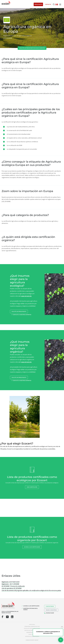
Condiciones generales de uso (32, 626)
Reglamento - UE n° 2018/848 (10, 584)
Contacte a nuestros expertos (22, 315)
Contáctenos (50, 606)
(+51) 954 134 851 (50, 613)
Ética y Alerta (32, 634)
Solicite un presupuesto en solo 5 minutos (32, 48)
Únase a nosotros (51, 610)
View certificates (32, 487)
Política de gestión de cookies (32, 630)
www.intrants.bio (26, 296)
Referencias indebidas (32, 632)
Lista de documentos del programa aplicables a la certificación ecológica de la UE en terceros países (31, 590)
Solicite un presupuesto (19, 311)
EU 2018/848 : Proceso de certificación (13, 586)
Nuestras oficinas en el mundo (30, 609)
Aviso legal (32, 624)
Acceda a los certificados (32, 547)
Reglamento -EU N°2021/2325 (11, 582)
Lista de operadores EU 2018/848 (12, 588)
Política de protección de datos (32, 628)
